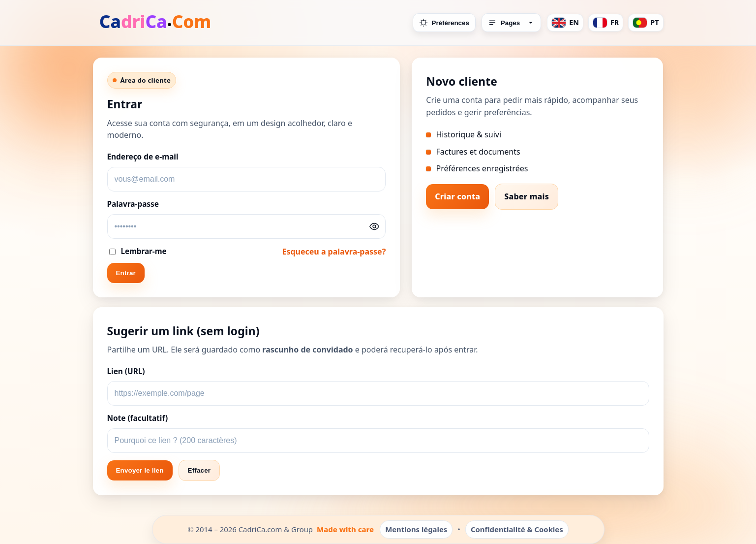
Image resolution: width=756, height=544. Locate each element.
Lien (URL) (126, 371)
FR (606, 23)
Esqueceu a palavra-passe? (334, 252)
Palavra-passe (133, 204)
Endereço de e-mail (143, 157)
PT (646, 23)
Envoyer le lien (140, 470)
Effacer (199, 470)
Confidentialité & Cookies (517, 529)
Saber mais (527, 196)
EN (565, 23)
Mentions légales (416, 529)
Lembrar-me (138, 251)
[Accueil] (156, 23)
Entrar (126, 273)
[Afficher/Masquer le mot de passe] (374, 226)
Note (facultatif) (138, 418)
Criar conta (457, 196)
